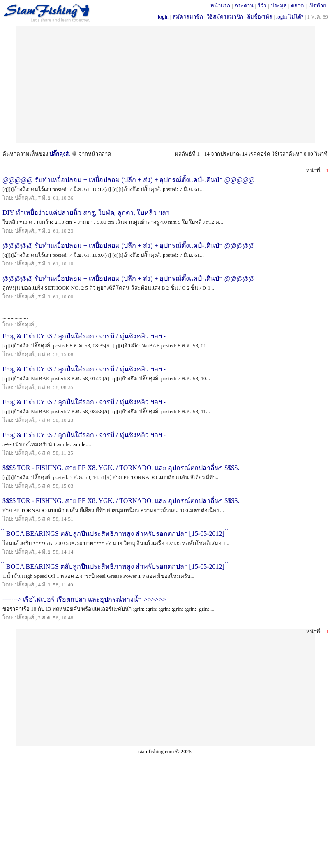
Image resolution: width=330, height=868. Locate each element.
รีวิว (262, 6)
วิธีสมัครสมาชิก (225, 17)
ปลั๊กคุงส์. (60, 154)
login (163, 17)
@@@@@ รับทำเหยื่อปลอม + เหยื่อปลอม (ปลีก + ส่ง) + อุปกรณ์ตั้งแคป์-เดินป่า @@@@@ (128, 180)
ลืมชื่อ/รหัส (260, 17)
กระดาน (244, 6)
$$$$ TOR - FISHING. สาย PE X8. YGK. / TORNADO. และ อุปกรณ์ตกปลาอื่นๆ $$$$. (121, 468)
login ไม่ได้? (290, 17)
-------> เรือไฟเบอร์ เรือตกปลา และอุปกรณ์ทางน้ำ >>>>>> (84, 599)
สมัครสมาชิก (188, 17)
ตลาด (297, 6)
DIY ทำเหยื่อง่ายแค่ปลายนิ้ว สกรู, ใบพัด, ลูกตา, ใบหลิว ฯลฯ (86, 213)
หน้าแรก (220, 6)
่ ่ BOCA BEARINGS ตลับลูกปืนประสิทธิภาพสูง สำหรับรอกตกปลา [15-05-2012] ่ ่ (115, 534)
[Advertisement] (165, 84)
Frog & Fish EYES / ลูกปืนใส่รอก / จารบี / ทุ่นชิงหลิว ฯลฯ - (84, 336)
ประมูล (279, 6)
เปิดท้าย (317, 6)
